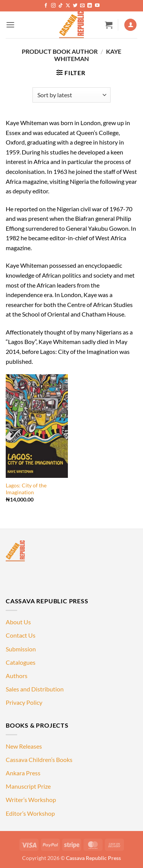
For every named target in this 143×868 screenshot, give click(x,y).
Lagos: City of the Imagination (26, 489)
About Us (18, 622)
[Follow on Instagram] (53, 6)
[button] (10, 25)
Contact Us (21, 635)
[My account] (130, 25)
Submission (21, 649)
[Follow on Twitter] (75, 6)
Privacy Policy (24, 702)
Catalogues (21, 662)
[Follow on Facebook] (46, 6)
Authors (17, 676)
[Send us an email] (82, 6)
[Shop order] (71, 95)
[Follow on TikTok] (61, 6)
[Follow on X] (68, 6)
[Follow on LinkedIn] (90, 6)
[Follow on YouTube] (97, 6)
